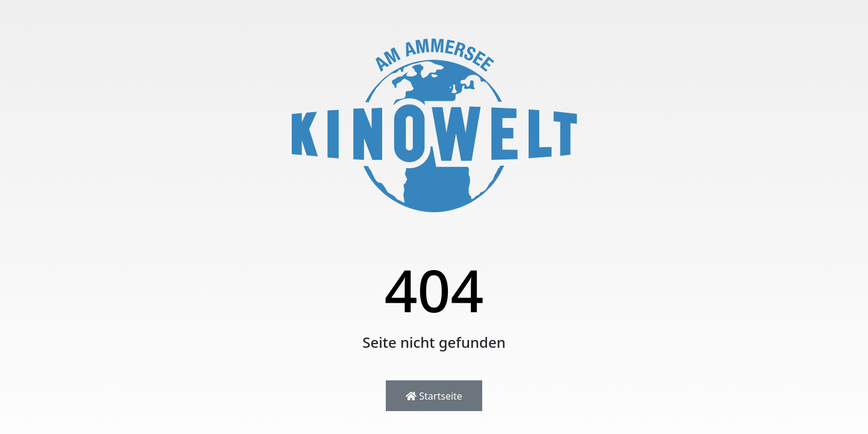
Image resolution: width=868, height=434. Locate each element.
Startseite (434, 396)
